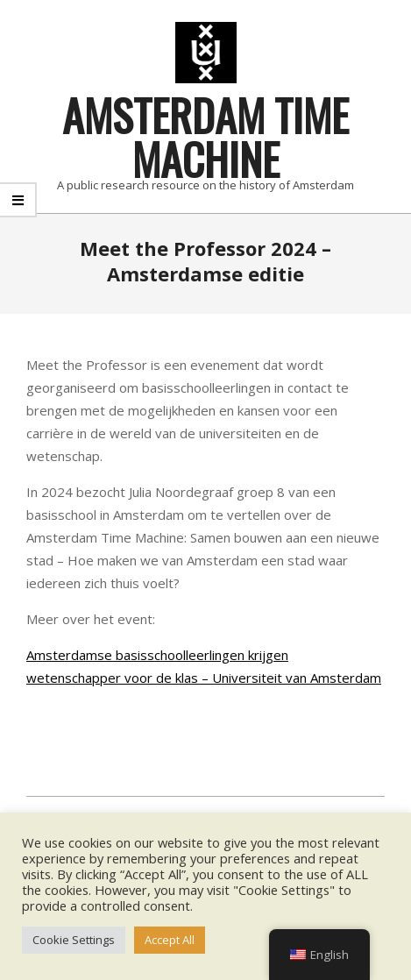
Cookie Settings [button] (74, 940)
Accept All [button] (170, 940)
